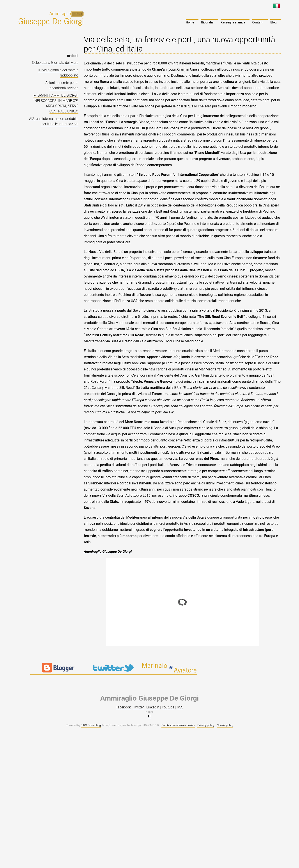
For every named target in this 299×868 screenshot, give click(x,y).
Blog (273, 22)
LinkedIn (153, 707)
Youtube (168, 707)
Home (190, 22)
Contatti (258, 22)
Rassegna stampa (233, 22)
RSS (180, 707)
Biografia (207, 22)
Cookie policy (225, 725)
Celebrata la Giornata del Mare (55, 63)
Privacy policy (206, 725)
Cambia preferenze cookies (178, 725)
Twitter (139, 707)
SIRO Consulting (91, 725)
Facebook (123, 707)
